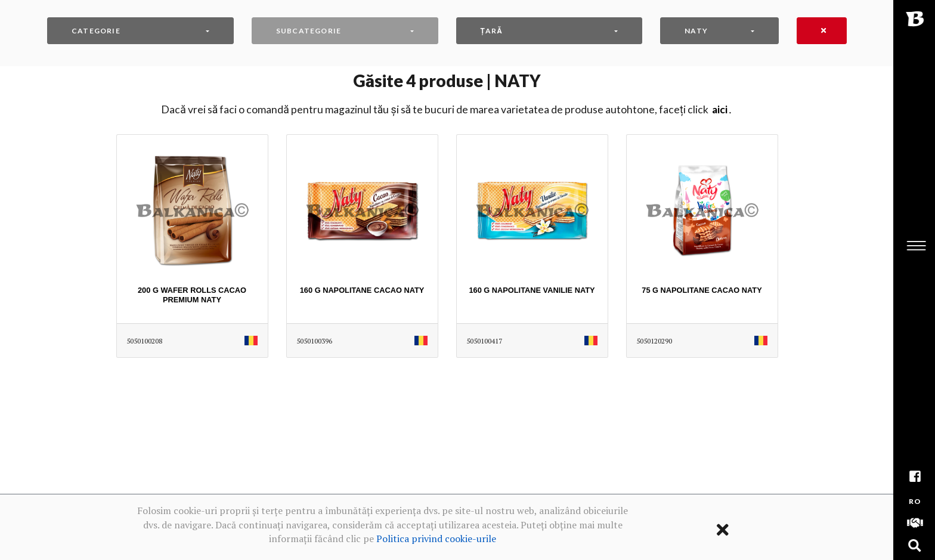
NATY (696, 31)
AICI (720, 109)
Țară (492, 31)
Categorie (96, 31)
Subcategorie (309, 31)
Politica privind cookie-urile (436, 539)
